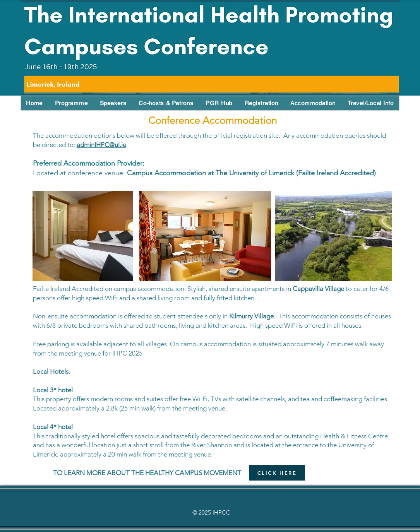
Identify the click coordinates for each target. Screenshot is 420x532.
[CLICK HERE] (277, 473)
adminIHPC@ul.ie (101, 145)
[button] (34, 103)
